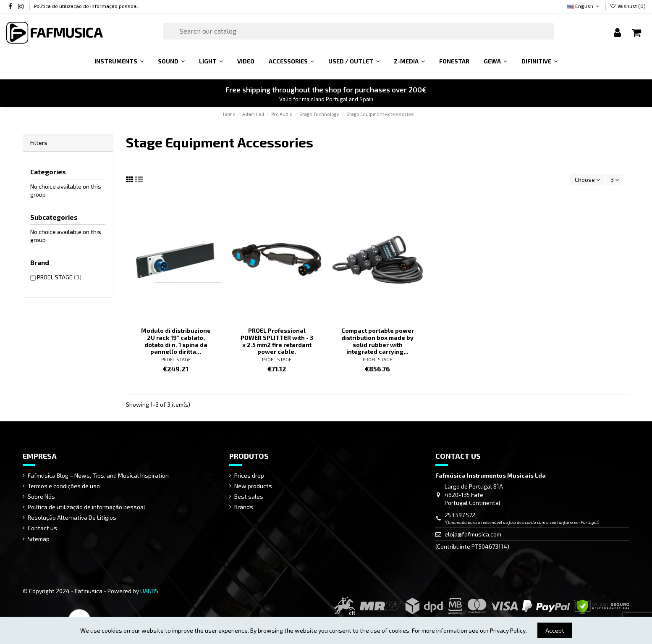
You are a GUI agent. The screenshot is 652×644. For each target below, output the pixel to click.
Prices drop (249, 475)
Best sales (249, 496)
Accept (555, 630)
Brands (244, 507)
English (584, 6)
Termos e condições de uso (64, 486)
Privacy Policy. (508, 630)
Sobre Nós (41, 496)
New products (253, 486)
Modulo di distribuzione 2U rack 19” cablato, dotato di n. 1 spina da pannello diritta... (176, 341)
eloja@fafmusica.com (473, 534)
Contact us (42, 528)
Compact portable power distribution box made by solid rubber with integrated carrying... (378, 341)
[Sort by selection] (587, 180)
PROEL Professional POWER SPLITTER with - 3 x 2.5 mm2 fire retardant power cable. (277, 341)
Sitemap (39, 539)
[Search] (359, 31)
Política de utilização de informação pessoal (86, 6)
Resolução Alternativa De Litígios (72, 517)
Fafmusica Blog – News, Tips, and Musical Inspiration (98, 475)
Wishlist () (628, 6)
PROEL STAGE (176, 359)
